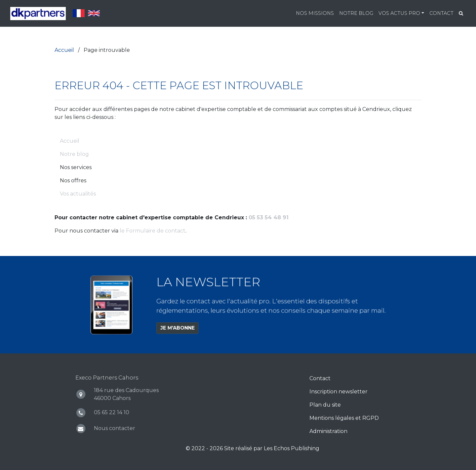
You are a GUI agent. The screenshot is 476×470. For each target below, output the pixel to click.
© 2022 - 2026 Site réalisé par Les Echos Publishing (253, 448)
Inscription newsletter (338, 392)
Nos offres (73, 181)
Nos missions (315, 13)
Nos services (76, 167)
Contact (441, 13)
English (94, 13)
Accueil (70, 141)
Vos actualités (78, 194)
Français (79, 13)
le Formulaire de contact (153, 231)
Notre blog (356, 13)
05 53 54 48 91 (269, 217)
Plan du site (325, 405)
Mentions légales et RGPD (344, 418)
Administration (328, 431)
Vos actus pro (399, 13)
